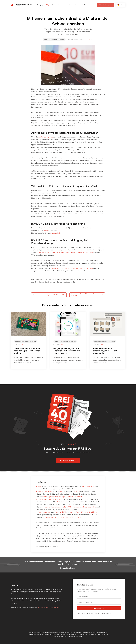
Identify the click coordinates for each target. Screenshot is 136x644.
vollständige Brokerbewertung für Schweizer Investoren (62, 497)
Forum (77, 5)
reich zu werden (88, 486)
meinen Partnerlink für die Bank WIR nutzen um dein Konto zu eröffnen (70, 507)
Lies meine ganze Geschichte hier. (49, 608)
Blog (48, 5)
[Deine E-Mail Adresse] (99, 602)
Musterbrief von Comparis (53, 228)
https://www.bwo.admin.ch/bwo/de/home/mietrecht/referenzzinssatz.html (65, 252)
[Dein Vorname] (99, 596)
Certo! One (47, 512)
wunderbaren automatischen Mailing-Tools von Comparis (72, 268)
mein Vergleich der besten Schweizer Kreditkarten (63, 517)
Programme (62, 5)
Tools (70, 5)
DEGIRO (60, 491)
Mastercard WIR (60, 512)
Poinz (40, 512)
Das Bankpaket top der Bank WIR (50, 499)
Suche (84, 5)
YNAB (40, 486)
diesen (46, 230)
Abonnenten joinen (105, 5)
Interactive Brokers (45, 491)
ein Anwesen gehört (45, 137)
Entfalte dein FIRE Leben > (68, 460)
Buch (54, 5)
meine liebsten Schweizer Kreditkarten (84, 512)
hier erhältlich (55, 233)
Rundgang (40, 5)
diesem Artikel (62, 502)
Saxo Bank (76, 491)
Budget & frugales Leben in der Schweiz (54, 39)
